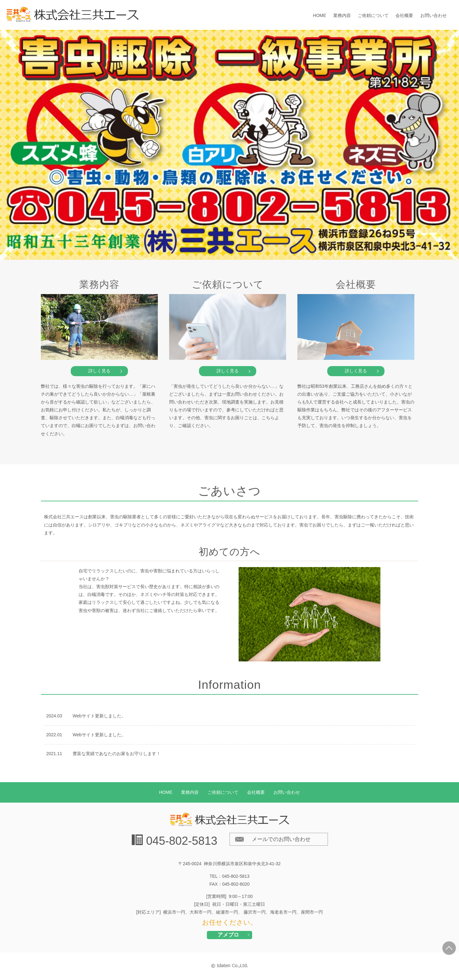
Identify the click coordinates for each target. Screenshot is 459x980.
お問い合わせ (434, 15)
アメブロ (228, 935)
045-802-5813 (182, 841)
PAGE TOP (449, 948)
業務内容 (342, 15)
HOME (319, 15)
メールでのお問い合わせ (281, 839)
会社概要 (404, 15)
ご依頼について (373, 15)
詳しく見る (99, 371)
